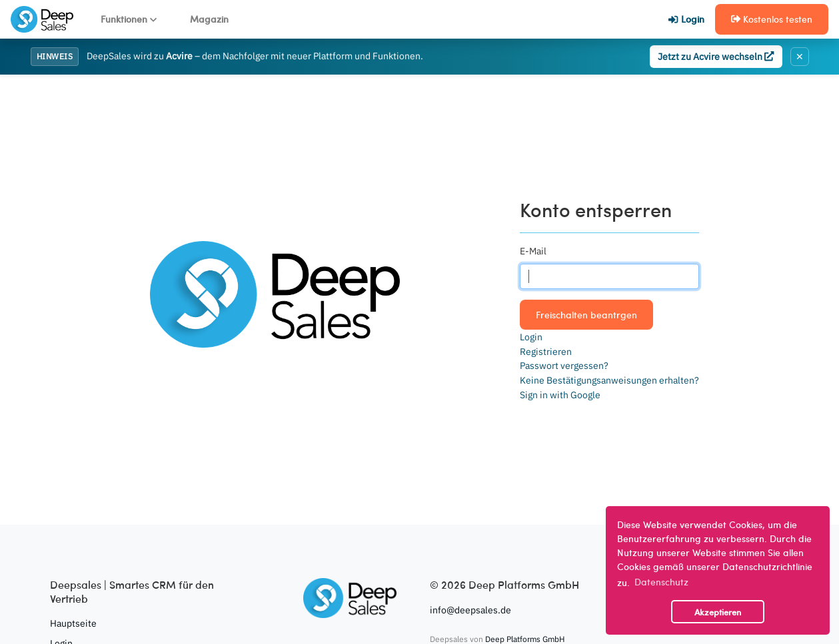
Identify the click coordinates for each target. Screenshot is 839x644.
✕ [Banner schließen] (800, 56)
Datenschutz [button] (661, 581)
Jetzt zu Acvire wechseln (716, 56)
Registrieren (546, 351)
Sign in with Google (560, 395)
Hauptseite (73, 623)
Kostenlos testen (772, 19)
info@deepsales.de (470, 610)
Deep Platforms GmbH (525, 639)
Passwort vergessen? (564, 365)
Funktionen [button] (129, 19)
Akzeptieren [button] (718, 612)
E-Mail (533, 251)
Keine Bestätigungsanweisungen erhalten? (609, 380)
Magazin (209, 19)
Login (686, 19)
